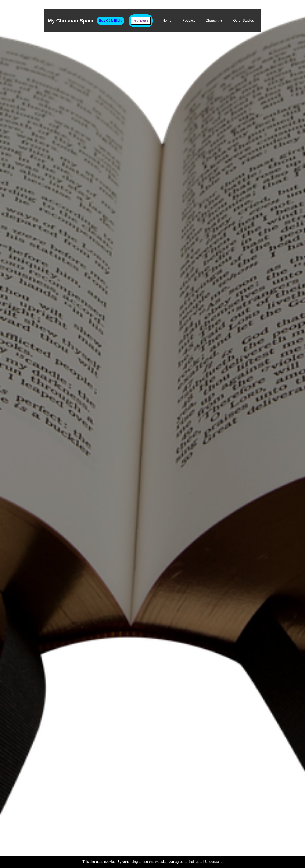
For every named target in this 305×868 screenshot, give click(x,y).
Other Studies (244, 20)
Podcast (189, 20)
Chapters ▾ (214, 21)
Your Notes (141, 21)
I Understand (213, 862)
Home (167, 20)
